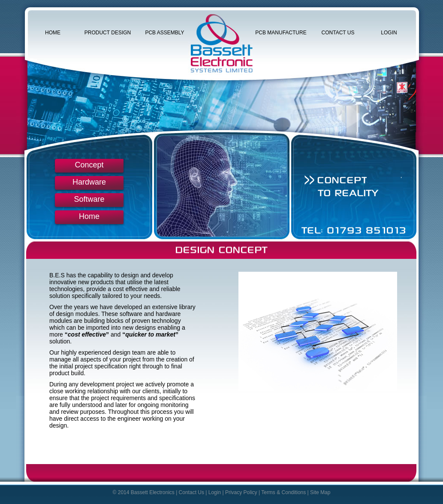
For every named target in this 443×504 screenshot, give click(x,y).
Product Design (108, 33)
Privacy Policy (241, 492)
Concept (89, 165)
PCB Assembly (164, 33)
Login (389, 33)
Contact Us (338, 33)
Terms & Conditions (283, 492)
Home (53, 33)
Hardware (89, 182)
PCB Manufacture (281, 33)
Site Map (320, 492)
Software (89, 199)
